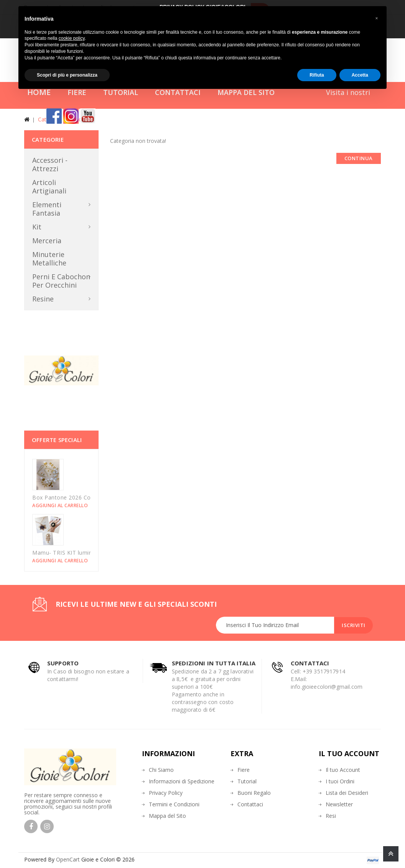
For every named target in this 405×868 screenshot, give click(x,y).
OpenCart (68, 859)
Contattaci (250, 804)
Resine (43, 299)
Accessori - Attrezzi (50, 164)
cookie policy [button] (72, 38)
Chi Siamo (161, 770)
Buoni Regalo (254, 793)
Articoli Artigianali (49, 187)
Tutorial (247, 781)
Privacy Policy (166, 793)
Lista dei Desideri (347, 793)
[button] (377, 18)
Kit (37, 227)
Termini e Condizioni (174, 804)
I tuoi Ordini (340, 781)
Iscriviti (354, 625)
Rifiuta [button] (317, 75)
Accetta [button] (360, 75)
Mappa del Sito (167, 816)
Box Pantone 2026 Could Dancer (76, 497)
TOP (391, 854)
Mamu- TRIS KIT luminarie (67, 553)
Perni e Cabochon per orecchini (61, 281)
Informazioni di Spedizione (182, 781)
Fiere (244, 770)
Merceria (47, 241)
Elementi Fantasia (47, 209)
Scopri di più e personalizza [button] (67, 75)
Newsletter (339, 804)
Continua (359, 158)
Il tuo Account (343, 770)
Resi (331, 816)
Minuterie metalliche (49, 259)
